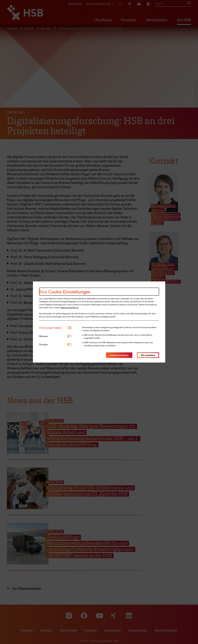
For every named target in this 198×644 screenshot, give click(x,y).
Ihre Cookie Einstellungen (65, 292)
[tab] (53, 328)
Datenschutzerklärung (70, 307)
